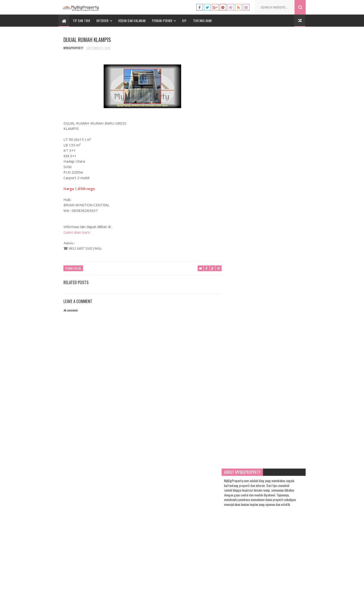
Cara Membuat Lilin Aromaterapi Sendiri (277, 267)
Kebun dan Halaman (132, 21)
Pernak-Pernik (162, 21)
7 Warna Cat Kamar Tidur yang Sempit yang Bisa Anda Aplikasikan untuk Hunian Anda (279, 311)
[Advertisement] (141, 428)
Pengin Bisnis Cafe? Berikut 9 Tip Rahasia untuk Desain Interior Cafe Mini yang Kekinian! (279, 374)
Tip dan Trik (82, 21)
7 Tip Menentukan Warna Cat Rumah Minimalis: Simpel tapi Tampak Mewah (279, 332)
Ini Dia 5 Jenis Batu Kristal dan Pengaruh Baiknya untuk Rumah (277, 392)
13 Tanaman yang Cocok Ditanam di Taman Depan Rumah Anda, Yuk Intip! (280, 413)
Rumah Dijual (73, 269)
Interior (103, 21)
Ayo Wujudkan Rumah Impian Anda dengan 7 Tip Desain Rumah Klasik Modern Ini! (278, 436)
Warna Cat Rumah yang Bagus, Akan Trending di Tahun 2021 (279, 247)
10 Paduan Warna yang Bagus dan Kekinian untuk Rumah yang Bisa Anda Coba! (278, 291)
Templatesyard (168, 592)
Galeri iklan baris (77, 232)
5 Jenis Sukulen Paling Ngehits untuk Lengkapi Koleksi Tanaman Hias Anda (277, 353)
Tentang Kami (202, 21)
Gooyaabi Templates (221, 592)
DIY (185, 21)
